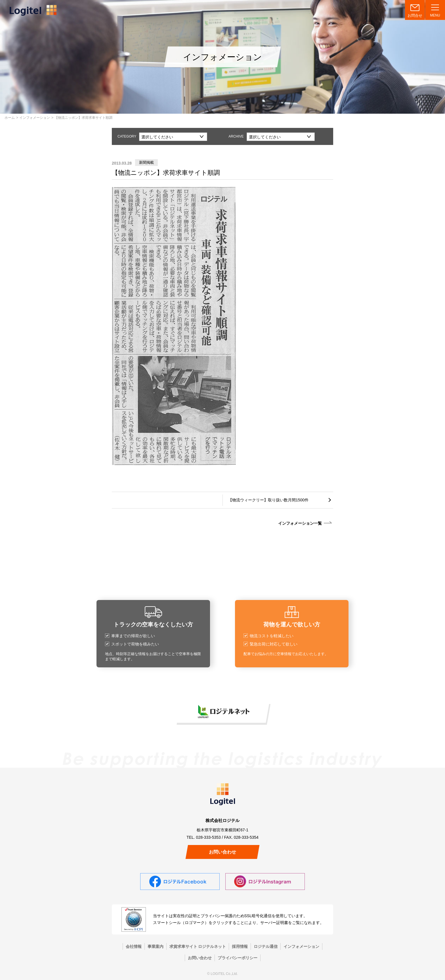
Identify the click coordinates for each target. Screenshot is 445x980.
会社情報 (134, 946)
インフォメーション (35, 118)
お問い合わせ (222, 852)
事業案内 (156, 946)
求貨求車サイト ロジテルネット (198, 946)
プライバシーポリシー (238, 958)
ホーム (10, 118)
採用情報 (240, 946)
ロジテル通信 (266, 946)
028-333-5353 (208, 837)
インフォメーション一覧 (300, 523)
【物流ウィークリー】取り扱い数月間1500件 (268, 500)
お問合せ (415, 15)
